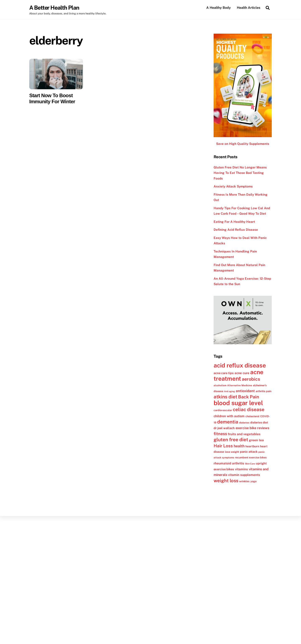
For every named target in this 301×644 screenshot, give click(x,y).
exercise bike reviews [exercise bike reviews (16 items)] (252, 428)
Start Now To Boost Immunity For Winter (52, 98)
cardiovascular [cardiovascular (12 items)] (223, 410)
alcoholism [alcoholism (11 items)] (220, 385)
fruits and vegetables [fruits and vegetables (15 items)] (244, 434)
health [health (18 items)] (239, 446)
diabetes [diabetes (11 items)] (244, 423)
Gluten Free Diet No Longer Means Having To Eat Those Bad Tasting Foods (240, 173)
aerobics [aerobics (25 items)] (251, 379)
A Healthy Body (219, 8)
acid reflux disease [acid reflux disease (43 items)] (240, 365)
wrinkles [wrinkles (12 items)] (244, 481)
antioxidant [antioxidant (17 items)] (245, 391)
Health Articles (249, 8)
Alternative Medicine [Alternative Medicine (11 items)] (240, 385)
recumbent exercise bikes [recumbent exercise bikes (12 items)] (251, 458)
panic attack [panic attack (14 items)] (249, 452)
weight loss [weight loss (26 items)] (226, 481)
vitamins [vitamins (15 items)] (241, 469)
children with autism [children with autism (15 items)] (229, 416)
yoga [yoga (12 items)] (253, 481)
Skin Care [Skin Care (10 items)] (250, 464)
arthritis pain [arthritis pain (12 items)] (263, 391)
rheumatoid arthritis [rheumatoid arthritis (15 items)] (229, 463)
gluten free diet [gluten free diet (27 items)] (231, 440)
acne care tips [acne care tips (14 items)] (224, 373)
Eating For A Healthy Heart (234, 222)
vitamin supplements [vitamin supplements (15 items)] (244, 475)
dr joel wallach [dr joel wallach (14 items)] (224, 428)
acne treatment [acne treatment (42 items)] (239, 375)
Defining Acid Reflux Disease (236, 230)
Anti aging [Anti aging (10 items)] (230, 391)
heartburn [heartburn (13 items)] (252, 446)
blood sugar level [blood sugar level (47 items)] (238, 403)
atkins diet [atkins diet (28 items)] (225, 397)
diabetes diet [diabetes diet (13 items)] (259, 422)
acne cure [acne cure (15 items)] (242, 373)
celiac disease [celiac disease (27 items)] (249, 410)
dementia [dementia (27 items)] (228, 422)
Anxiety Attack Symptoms (233, 187)
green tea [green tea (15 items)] (256, 440)
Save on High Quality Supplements (243, 144)
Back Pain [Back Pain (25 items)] (249, 397)
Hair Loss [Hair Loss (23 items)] (223, 446)
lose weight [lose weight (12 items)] (232, 452)
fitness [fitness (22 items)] (220, 434)
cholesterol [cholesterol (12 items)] (252, 416)
